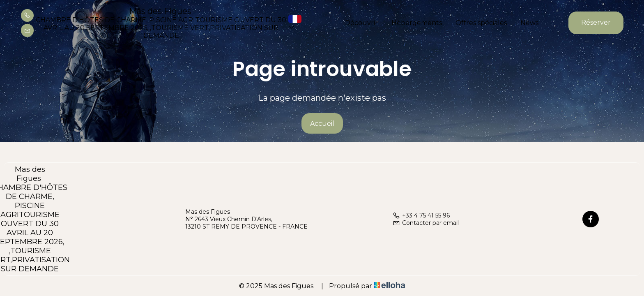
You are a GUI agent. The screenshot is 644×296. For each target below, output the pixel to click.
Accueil (322, 124)
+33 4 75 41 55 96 (421, 215)
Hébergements (417, 23)
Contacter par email (426, 223)
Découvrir (361, 23)
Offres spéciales (481, 23)
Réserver (596, 22)
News (529, 23)
